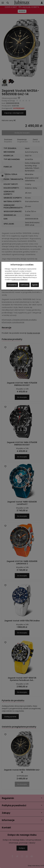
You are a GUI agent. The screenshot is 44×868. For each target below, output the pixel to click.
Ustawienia (12, 285)
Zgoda (35, 285)
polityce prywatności (20, 280)
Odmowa (24, 285)
